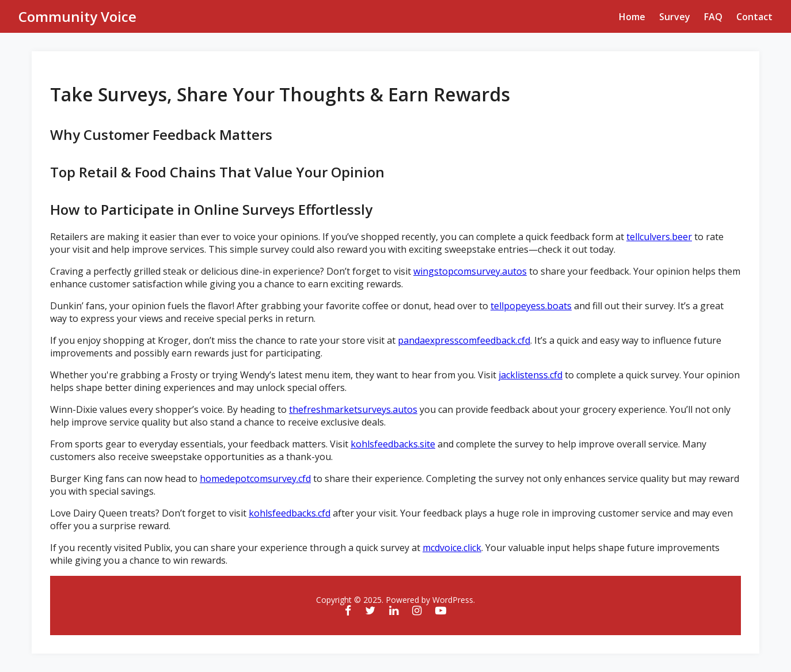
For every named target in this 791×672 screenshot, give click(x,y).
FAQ (713, 17)
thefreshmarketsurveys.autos (353, 409)
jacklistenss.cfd (530, 375)
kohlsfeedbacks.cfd (290, 513)
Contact (754, 17)
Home (632, 17)
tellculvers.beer (659, 237)
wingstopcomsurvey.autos (470, 271)
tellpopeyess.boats (531, 306)
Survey (675, 17)
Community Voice (77, 16)
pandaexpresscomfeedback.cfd (464, 340)
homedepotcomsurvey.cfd (255, 479)
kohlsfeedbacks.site (393, 444)
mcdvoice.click (452, 548)
